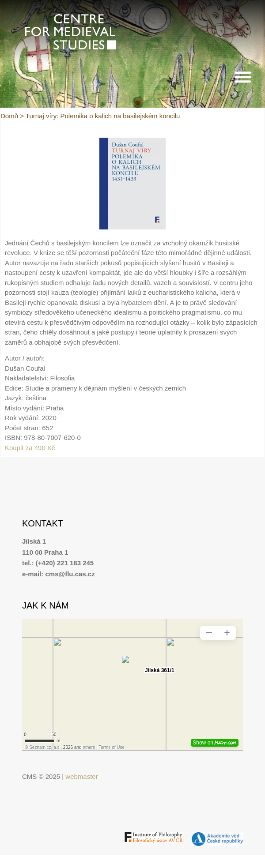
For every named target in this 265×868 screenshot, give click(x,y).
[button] (243, 77)
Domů (9, 116)
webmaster (81, 776)
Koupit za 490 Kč (30, 448)
